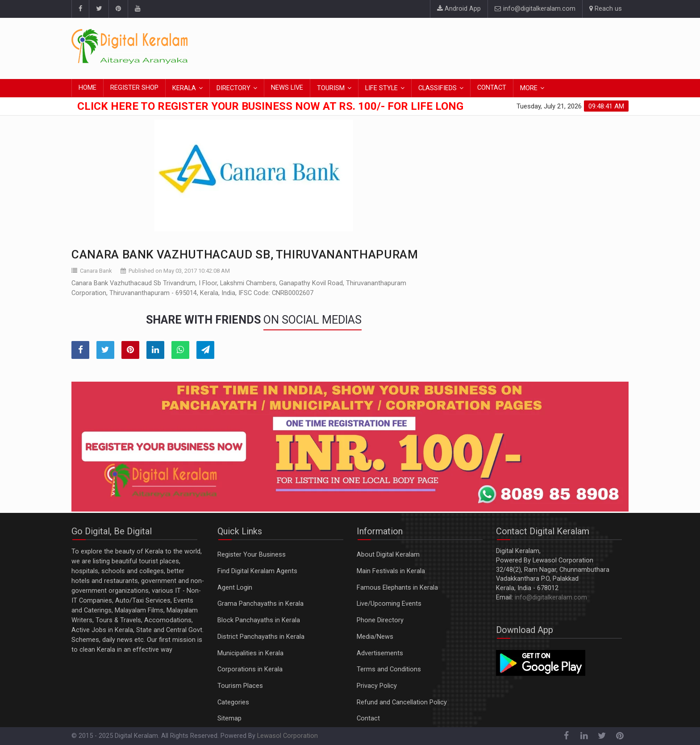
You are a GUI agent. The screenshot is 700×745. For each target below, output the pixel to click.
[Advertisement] (466, 47)
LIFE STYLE (381, 88)
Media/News (375, 637)
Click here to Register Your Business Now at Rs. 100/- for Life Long (270, 106)
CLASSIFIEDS (437, 88)
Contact (368, 718)
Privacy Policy (377, 686)
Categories (233, 702)
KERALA (184, 88)
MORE (529, 88)
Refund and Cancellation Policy (402, 702)
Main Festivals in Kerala (391, 571)
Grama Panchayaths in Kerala (260, 604)
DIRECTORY (233, 88)
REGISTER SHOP (134, 88)
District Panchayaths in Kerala (261, 637)
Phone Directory (380, 620)
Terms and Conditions (389, 669)
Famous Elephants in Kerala (397, 588)
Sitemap (229, 718)
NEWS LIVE (287, 88)
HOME (87, 88)
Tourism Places (240, 686)
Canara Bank (96, 271)
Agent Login (235, 588)
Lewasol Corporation (287, 736)
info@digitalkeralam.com (535, 9)
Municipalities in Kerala (250, 653)
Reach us (606, 9)
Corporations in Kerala (250, 669)
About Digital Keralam (388, 555)
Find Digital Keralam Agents (257, 571)
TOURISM (331, 88)
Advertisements (380, 653)
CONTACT (492, 88)
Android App (459, 9)
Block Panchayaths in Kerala (259, 620)
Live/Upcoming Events (389, 604)
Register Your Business (252, 555)
